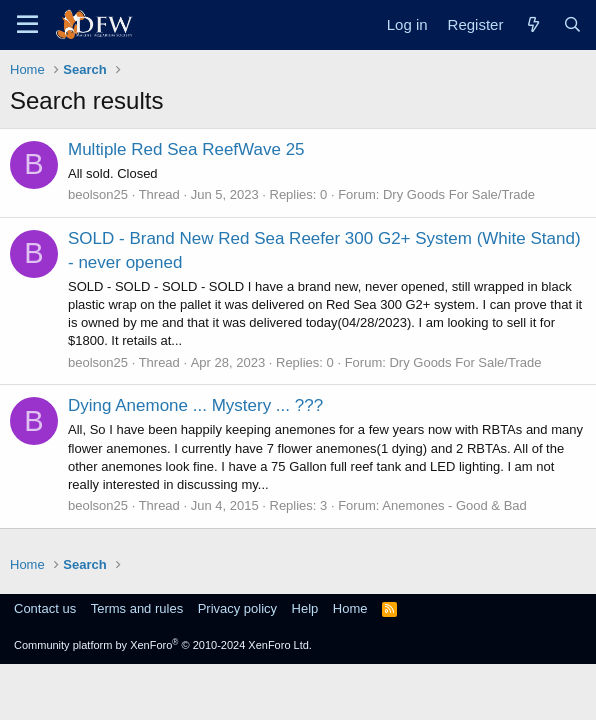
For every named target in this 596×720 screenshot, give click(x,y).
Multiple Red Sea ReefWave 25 (186, 149)
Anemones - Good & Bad (454, 505)
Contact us (45, 608)
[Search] (572, 24)
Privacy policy (237, 608)
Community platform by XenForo (163, 645)
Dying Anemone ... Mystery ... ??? (195, 405)
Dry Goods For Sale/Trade (459, 194)
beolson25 (98, 194)
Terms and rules (137, 608)
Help (305, 608)
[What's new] (532, 24)
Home (350, 608)
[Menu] (27, 25)
